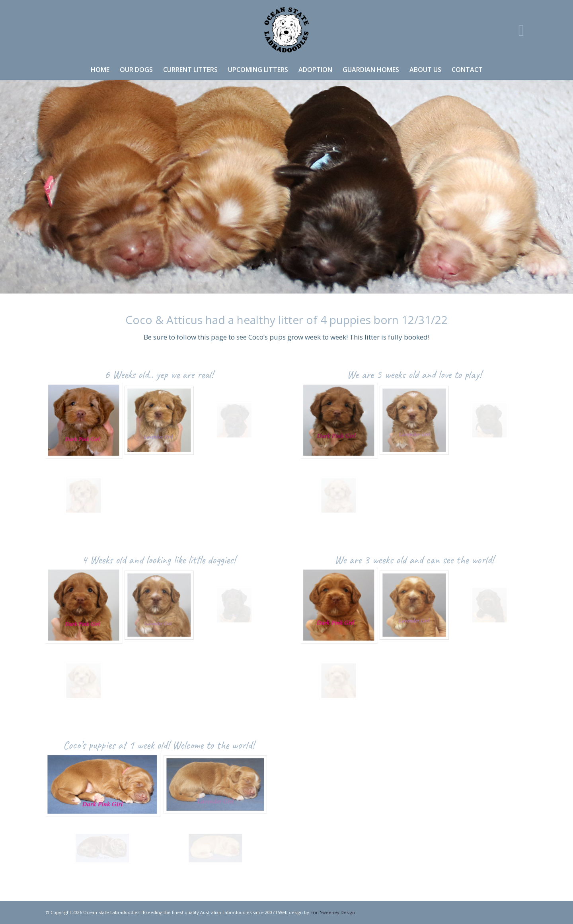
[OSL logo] (286, 30)
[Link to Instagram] (521, 30)
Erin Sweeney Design (333, 912)
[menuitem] (100, 70)
